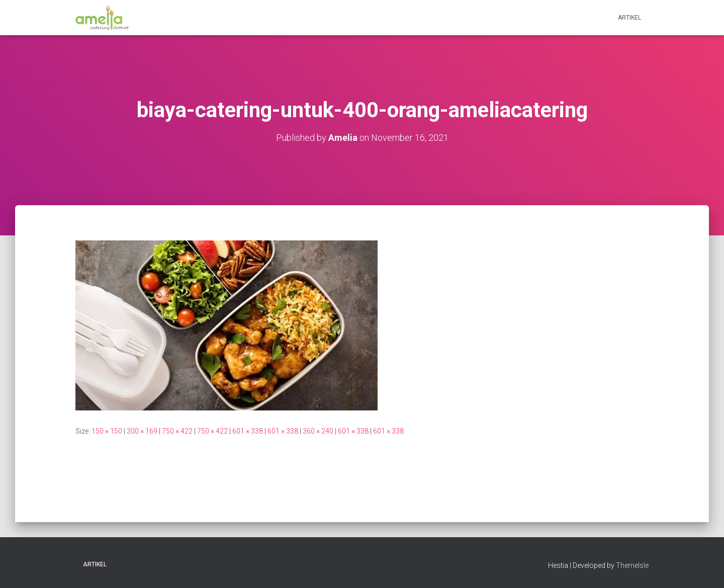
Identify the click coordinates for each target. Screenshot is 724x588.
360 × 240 (318, 431)
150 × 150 (107, 431)
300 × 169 (142, 431)
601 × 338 (248, 431)
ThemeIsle (632, 565)
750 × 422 (177, 431)
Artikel (629, 18)
